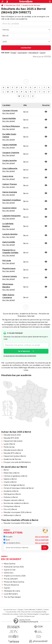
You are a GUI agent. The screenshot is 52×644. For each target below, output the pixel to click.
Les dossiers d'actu (12, 543)
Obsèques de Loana (12, 591)
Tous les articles (11, 612)
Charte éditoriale (30, 610)
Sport (7, 540)
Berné (6, 470)
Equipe (21, 610)
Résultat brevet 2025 (12, 435)
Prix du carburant (11, 579)
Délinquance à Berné (12, 494)
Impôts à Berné (10, 482)
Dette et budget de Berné (14, 485)
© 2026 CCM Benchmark (26, 616)
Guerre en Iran (10, 570)
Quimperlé (22, 53)
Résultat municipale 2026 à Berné (17, 512)
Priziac (13, 53)
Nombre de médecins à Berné (16, 503)
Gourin (43, 53)
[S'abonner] (26, 548)
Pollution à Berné (11, 497)
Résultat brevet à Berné (13, 450)
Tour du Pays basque (12, 597)
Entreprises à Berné (12, 506)
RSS (19, 612)
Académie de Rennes (31, 5)
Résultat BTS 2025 (11, 438)
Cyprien (7, 588)
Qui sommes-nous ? (10, 610)
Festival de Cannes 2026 (14, 567)
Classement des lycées (13, 441)
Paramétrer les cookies (10, 614)
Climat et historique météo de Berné (19, 488)
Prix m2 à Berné (10, 509)
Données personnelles (39, 612)
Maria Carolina (10, 564)
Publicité (39, 610)
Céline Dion (9, 573)
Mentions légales (33, 614)
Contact (46, 610)
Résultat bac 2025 (13, 5)
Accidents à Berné (11, 491)
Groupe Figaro (44, 614)
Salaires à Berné (10, 479)
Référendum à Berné (12, 515)
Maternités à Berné (11, 473)
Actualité (8, 537)
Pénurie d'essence (12, 585)
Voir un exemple (42, 537)
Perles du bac (9, 447)
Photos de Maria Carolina (14, 582)
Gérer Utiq (23, 614)
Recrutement (26, 612)
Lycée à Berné (9, 444)
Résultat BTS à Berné (12, 453)
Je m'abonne (24, 351)
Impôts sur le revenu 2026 (15, 576)
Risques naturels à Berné (14, 500)
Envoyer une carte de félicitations (17, 462)
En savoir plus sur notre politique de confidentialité (20, 356)
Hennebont (33, 53)
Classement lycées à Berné (15, 456)
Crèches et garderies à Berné (15, 476)
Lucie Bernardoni (11, 594)
